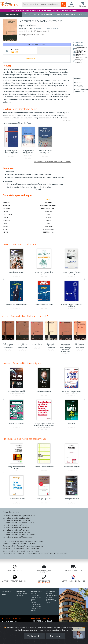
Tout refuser (56, 636)
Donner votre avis (43, 31)
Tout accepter (34, 636)
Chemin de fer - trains (28, 544)
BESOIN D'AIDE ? (36, 592)
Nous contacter (36, 606)
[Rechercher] (42, 4)
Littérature (7, 541)
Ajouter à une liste (37, 45)
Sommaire (79, 86)
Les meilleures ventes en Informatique (17, 518)
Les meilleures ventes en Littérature (16, 528)
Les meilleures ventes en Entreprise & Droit (18, 523)
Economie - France (32, 551)
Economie (20, 546)
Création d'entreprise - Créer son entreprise (32, 553)
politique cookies (60, 628)
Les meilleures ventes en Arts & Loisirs (17, 530)
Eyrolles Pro (20, 596)
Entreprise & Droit (9, 546)
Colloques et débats (48, 208)
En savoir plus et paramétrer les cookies (59, 630)
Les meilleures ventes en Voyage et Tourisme (19, 535)
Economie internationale (34, 546)
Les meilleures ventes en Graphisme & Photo (19, 516)
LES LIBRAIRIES (21, 592)
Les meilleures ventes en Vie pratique (16, 532)
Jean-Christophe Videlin (27, 29)
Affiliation (49, 594)
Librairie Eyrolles (22, 594)
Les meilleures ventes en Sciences (15, 525)
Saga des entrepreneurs (58, 553)
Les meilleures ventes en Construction (16, 520)
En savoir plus (66, 121)
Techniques (15, 544)
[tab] (20, 51)
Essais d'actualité (18, 541)
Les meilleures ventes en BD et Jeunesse (18, 537)
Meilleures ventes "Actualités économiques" (25, 439)
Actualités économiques (35, 541)
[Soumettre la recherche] (63, 4)
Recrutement (50, 599)
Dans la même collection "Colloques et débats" (24, 316)
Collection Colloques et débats (48, 29)
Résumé (78, 79)
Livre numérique (36, 605)
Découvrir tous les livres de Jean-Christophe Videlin (52, 162)
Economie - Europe (32, 549)
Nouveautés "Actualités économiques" (22, 363)
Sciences (6, 544)
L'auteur (78, 82)
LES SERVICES (50, 592)
